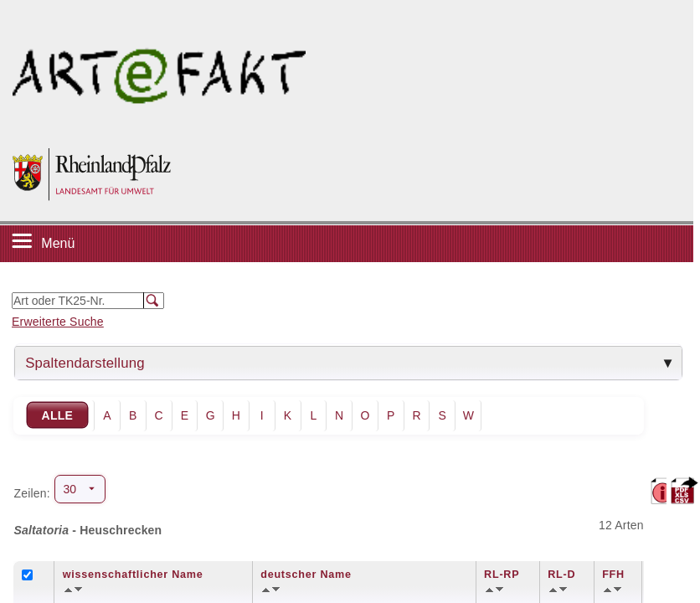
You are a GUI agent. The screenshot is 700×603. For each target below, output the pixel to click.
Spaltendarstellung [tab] (85, 363)
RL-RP (502, 575)
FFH (613, 575)
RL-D (561, 575)
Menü (58, 243)
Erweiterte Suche (58, 322)
